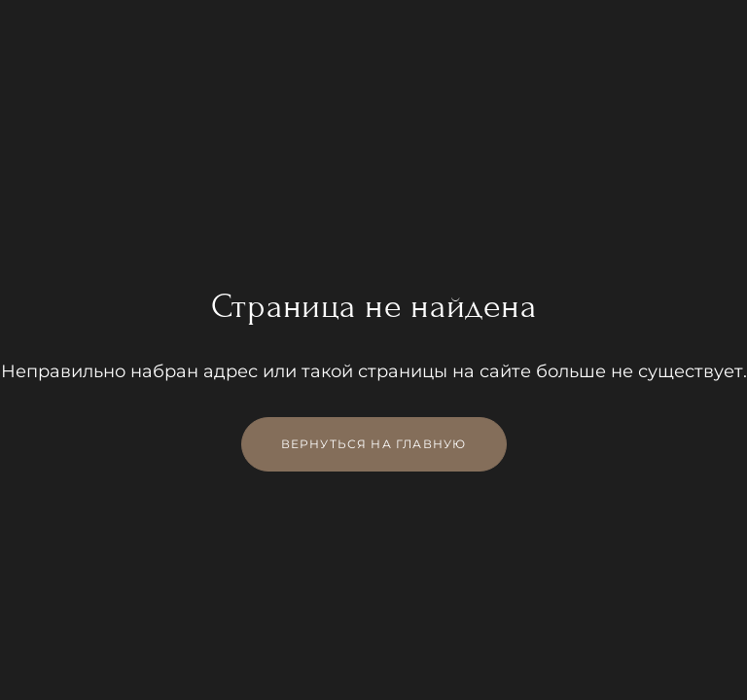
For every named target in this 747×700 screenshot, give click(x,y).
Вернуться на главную (374, 444)
